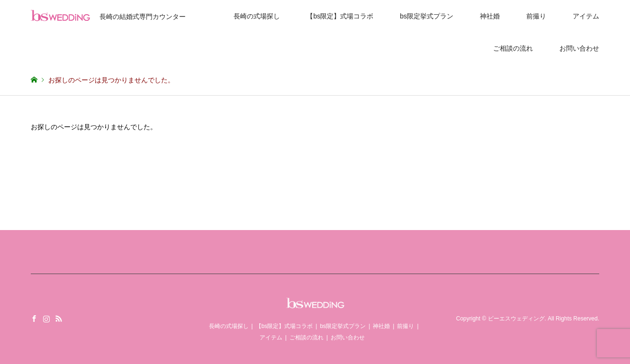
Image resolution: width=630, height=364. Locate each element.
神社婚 (490, 16)
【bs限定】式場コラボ (340, 16)
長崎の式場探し (257, 16)
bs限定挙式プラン (427, 16)
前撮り (536, 16)
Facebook (34, 319)
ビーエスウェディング (516, 319)
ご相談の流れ (513, 48)
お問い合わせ (579, 48)
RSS (59, 319)
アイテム (586, 16)
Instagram (46, 319)
